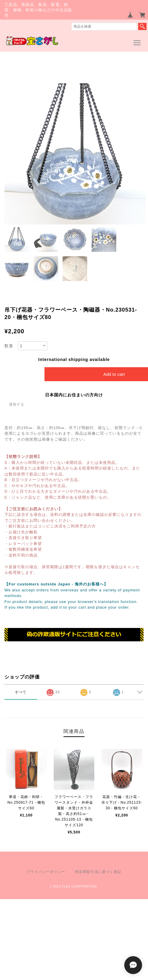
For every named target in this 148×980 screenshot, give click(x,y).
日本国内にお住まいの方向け (74, 395)
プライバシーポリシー (46, 872)
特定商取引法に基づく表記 (98, 872)
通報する (17, 404)
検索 (142, 26)
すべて (21, 692)
